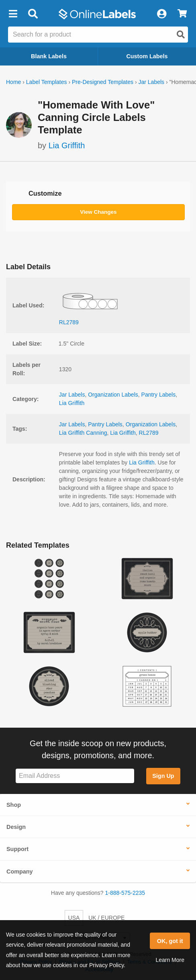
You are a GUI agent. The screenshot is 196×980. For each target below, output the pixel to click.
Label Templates (47, 82)
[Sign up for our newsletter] (75, 776)
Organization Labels (113, 395)
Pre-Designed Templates (103, 82)
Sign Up (163, 776)
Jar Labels (151, 82)
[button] (13, 14)
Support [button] (17, 849)
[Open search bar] (33, 14)
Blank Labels (49, 56)
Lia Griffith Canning (83, 433)
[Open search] (181, 35)
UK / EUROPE (106, 918)
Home (13, 82)
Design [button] (16, 827)
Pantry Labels (159, 395)
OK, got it (170, 941)
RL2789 (149, 433)
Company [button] (20, 872)
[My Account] (161, 14)
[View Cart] (182, 14)
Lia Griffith (67, 145)
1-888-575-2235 (125, 893)
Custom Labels (147, 56)
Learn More (170, 960)
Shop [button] (14, 805)
